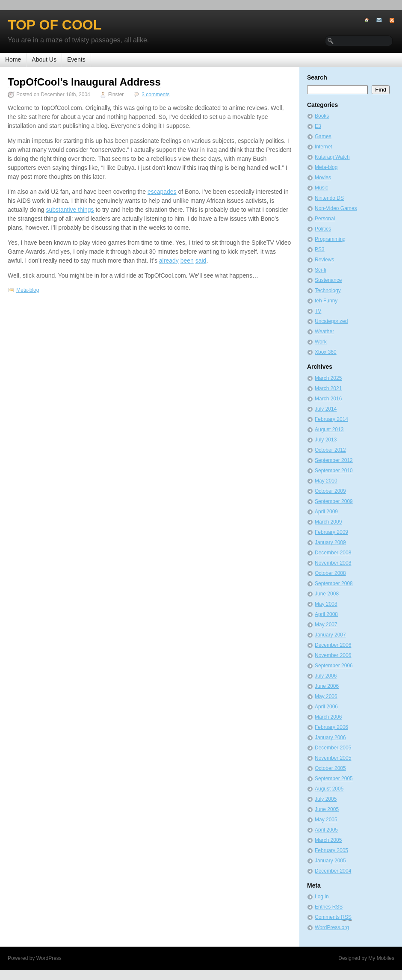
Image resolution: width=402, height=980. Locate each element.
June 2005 (327, 809)
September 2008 (334, 583)
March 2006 (328, 717)
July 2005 (326, 799)
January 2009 (330, 542)
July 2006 (326, 676)
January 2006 (330, 737)
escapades (162, 192)
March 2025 (328, 378)
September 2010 (334, 471)
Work (321, 342)
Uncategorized (331, 321)
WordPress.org (332, 927)
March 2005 (328, 840)
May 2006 (326, 696)
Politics (323, 229)
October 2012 (330, 450)
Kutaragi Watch (332, 157)
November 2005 (333, 758)
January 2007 (330, 635)
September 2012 (334, 460)
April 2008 (326, 614)
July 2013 (326, 440)
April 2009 (326, 512)
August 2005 (329, 789)
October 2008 (330, 573)
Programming (330, 239)
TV (318, 311)
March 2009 (328, 522)
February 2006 (331, 727)
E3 (318, 126)
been (187, 261)
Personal (325, 219)
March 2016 (328, 399)
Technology (328, 290)
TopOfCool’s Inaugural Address (84, 82)
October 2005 (330, 768)
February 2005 (331, 850)
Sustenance (328, 280)
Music (321, 188)
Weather (324, 332)
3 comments (155, 95)
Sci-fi (321, 270)
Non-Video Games (336, 208)
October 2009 (330, 491)
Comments (333, 917)
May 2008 (326, 604)
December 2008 (333, 553)
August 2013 (329, 429)
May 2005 (326, 820)
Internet (324, 147)
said (201, 261)
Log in (322, 897)
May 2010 (326, 481)
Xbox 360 (326, 352)
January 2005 (330, 861)
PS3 (320, 249)
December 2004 (333, 871)
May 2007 (326, 625)
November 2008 (333, 563)
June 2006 (327, 686)
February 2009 (331, 532)
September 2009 (334, 501)
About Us (44, 59)
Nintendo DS (329, 198)
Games (323, 136)
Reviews (324, 260)
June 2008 (327, 594)
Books (322, 116)
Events (76, 59)
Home (13, 59)
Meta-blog (28, 290)
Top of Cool (55, 25)
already (169, 261)
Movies (323, 178)
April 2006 (326, 707)
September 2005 (334, 779)
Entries (329, 907)
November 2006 (333, 655)
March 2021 (328, 388)
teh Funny (326, 301)
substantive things (70, 210)
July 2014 (326, 409)
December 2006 (333, 645)
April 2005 (326, 830)
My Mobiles (381, 958)
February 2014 (331, 419)
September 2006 (334, 666)
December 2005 (333, 748)
